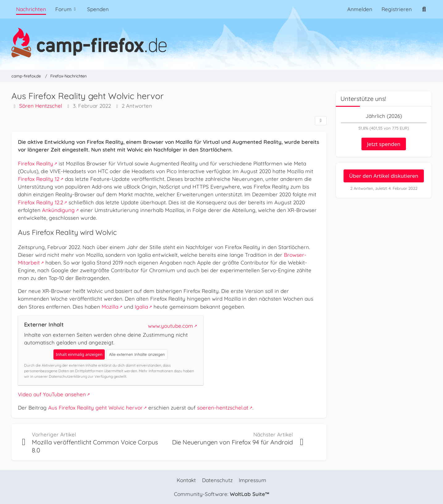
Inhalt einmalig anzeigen (79, 354)
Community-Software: (221, 494)
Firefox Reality (36, 163)
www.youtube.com (171, 326)
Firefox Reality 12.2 (40, 202)
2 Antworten (137, 106)
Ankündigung (58, 210)
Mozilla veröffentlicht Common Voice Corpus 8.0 (95, 446)
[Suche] (424, 9)
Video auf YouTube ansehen (52, 395)
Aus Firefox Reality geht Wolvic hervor (95, 408)
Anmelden (360, 9)
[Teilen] (321, 121)
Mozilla (110, 307)
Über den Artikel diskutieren (384, 176)
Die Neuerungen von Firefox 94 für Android (232, 442)
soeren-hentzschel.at (223, 408)
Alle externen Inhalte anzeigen (137, 354)
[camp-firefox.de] (221, 43)
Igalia (141, 307)
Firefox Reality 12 (39, 179)
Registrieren (397, 9)
